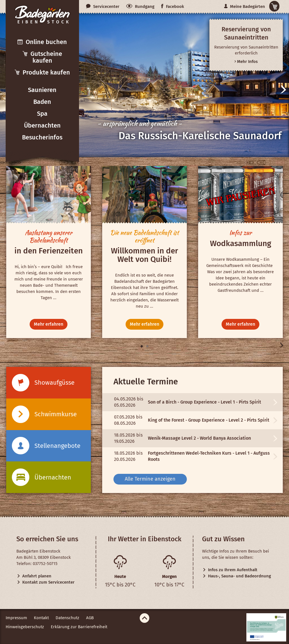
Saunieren (42, 90)
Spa (42, 114)
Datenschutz (67, 618)
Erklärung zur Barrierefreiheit (79, 627)
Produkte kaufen (42, 72)
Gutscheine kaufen (42, 57)
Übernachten (42, 125)
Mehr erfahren (49, 324)
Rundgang (140, 6)
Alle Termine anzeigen (150, 479)
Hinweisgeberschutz (25, 627)
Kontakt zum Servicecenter (45, 582)
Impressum (16, 618)
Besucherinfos (42, 137)
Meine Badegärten (245, 6)
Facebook (173, 6)
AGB (90, 618)
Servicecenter (103, 6)
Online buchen (42, 42)
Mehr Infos (246, 62)
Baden (42, 102)
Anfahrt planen (34, 576)
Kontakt (41, 618)
